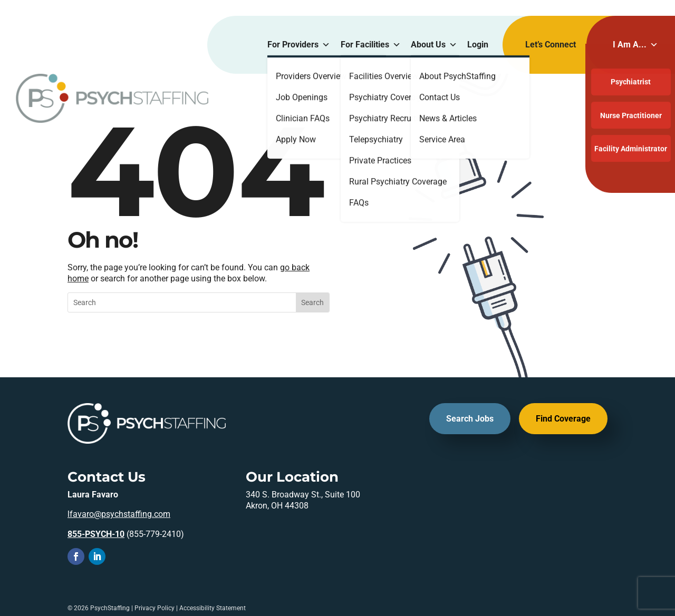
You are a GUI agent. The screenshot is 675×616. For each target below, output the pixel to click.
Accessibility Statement (213, 608)
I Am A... (635, 45)
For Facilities (371, 45)
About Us (434, 45)
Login (478, 45)
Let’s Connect (551, 45)
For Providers (299, 45)
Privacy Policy (155, 608)
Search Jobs (470, 419)
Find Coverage (563, 419)
